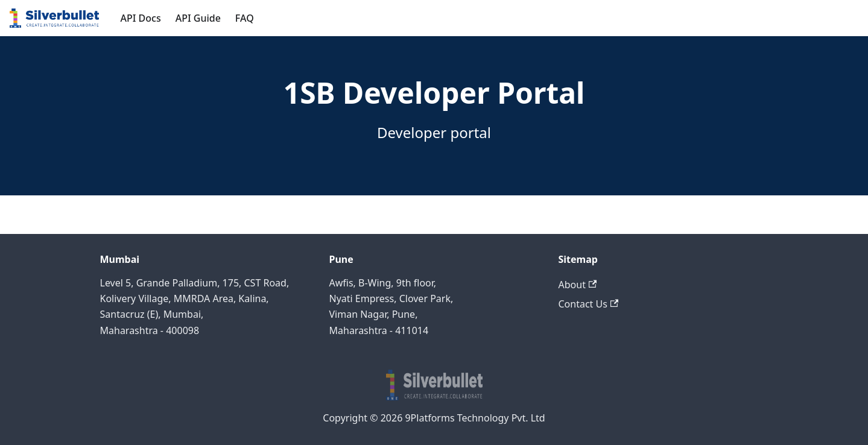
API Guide (198, 18)
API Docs (141, 18)
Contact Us (589, 304)
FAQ (245, 18)
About (578, 285)
